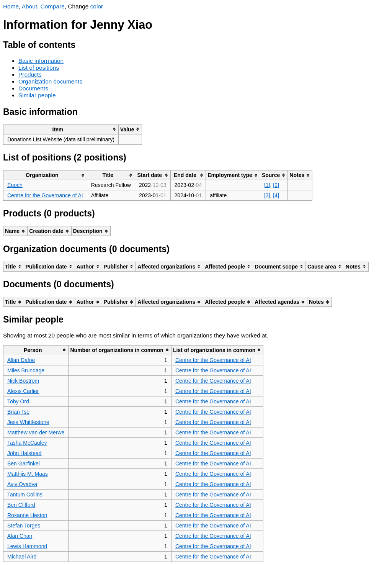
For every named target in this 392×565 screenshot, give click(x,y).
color (97, 6)
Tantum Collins (25, 495)
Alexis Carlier (23, 391)
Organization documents (50, 81)
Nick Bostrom (23, 381)
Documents (33, 88)
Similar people (37, 95)
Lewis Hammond (27, 546)
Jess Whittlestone (28, 422)
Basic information (41, 61)
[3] (267, 195)
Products (30, 75)
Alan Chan (20, 536)
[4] (276, 195)
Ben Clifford (21, 505)
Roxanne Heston (27, 515)
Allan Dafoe (21, 360)
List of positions (39, 68)
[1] (267, 185)
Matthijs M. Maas (28, 474)
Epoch (15, 185)
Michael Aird (22, 557)
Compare (53, 6)
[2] (276, 185)
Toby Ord (18, 401)
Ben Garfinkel (24, 463)
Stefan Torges (24, 526)
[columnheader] (61, 129)
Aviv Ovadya (22, 484)
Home (11, 6)
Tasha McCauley (27, 443)
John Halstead (24, 453)
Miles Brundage (26, 370)
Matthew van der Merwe (36, 432)
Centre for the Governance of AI (45, 195)
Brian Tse (18, 412)
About (29, 6)
